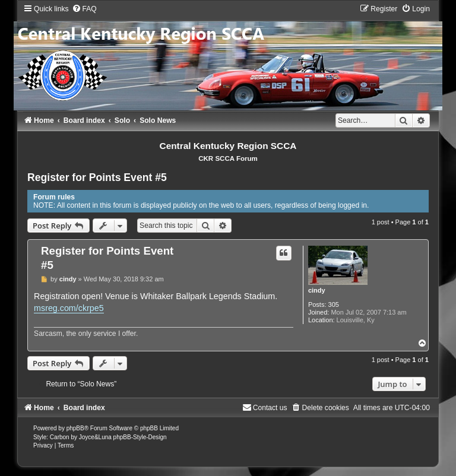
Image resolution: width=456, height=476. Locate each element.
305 (334, 304)
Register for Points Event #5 (97, 177)
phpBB (75, 428)
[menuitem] (84, 9)
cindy (317, 290)
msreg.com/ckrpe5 (69, 308)
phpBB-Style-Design (140, 437)
